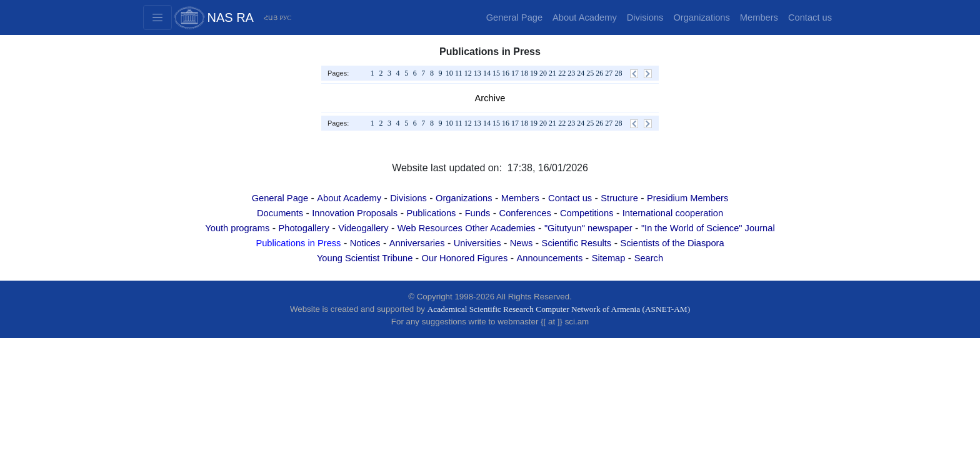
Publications (431, 213)
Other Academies (500, 228)
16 (506, 73)
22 (562, 73)
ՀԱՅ (271, 18)
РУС (285, 18)
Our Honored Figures (465, 258)
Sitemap (609, 258)
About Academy (585, 17)
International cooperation (673, 213)
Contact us (810, 17)
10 (449, 73)
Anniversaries (417, 243)
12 (468, 73)
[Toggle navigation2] (157, 17)
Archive (490, 98)
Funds (478, 213)
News (522, 243)
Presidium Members (687, 198)
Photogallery (303, 228)
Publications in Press (298, 243)
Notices (365, 243)
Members (759, 17)
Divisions (645, 17)
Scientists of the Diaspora (672, 243)
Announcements (549, 258)
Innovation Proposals (355, 213)
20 (543, 73)
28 (618, 73)
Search (649, 258)
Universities (477, 243)
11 (459, 73)
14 (487, 73)
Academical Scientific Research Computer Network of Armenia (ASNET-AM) (559, 309)
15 (496, 73)
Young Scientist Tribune (365, 258)
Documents (280, 213)
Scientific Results (577, 243)
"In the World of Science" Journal (708, 228)
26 (599, 73)
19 (534, 73)
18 (524, 73)
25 (590, 73)
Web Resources (430, 228)
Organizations (701, 17)
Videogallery (363, 228)
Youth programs (237, 228)
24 (581, 73)
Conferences (525, 213)
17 (515, 73)
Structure (619, 198)
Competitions (587, 213)
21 (552, 73)
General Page (514, 17)
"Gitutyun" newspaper (588, 228)
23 (571, 73)
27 (609, 73)
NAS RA (231, 17)
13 (477, 73)
